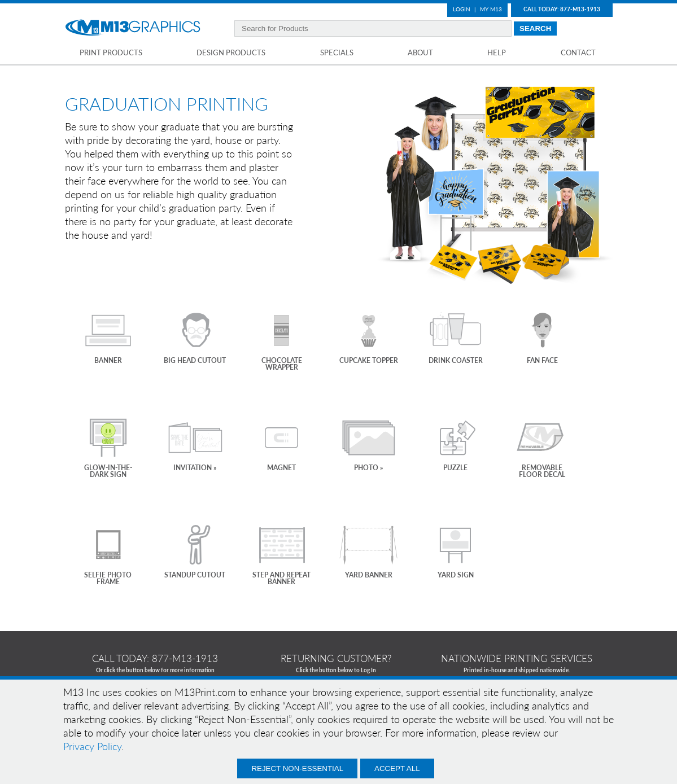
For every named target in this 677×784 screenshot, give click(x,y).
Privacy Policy (92, 746)
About (420, 52)
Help (497, 52)
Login (462, 9)
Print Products (111, 52)
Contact (578, 52)
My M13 (491, 9)
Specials (337, 52)
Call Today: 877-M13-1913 (562, 9)
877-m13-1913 (185, 658)
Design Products (231, 52)
